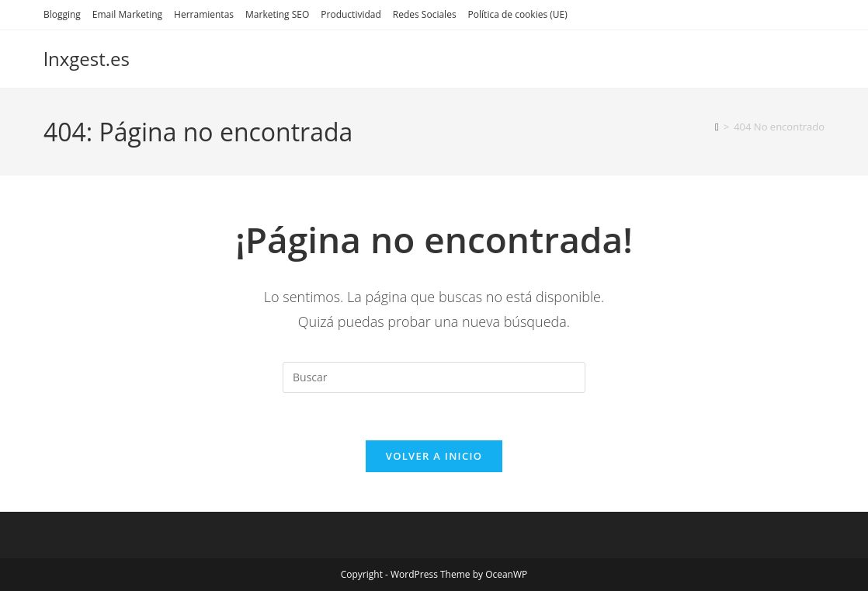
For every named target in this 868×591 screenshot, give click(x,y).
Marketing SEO (277, 14)
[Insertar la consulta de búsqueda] (434, 377)
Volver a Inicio (434, 456)
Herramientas (204, 14)
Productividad (351, 14)
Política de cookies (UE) (518, 14)
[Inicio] (717, 127)
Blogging (62, 14)
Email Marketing (127, 14)
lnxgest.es (87, 59)
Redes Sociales (425, 14)
